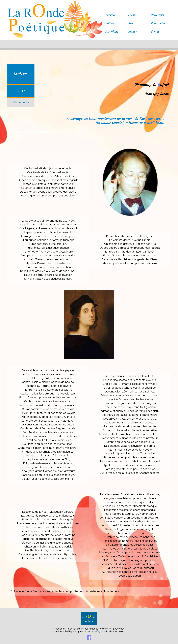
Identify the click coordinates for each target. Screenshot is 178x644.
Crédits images (90, 629)
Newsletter (106, 629)
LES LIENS (21, 91)
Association (59, 629)
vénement (120, 629)
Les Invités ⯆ (21, 102)
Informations (74, 629)
